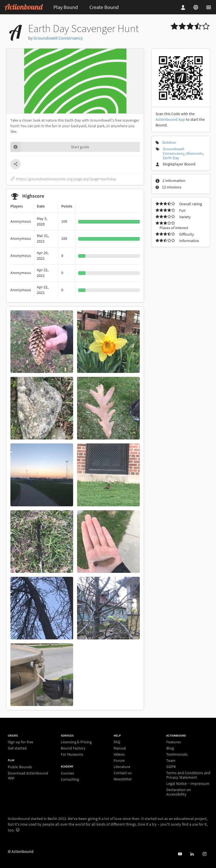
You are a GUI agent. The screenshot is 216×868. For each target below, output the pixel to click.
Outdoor (169, 142)
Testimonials (177, 754)
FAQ (117, 742)
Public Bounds (20, 767)
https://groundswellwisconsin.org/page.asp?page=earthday (63, 179)
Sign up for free (21, 742)
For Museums (72, 754)
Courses (67, 773)
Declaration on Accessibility (179, 792)
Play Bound (66, 7)
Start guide (50, 147)
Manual (120, 748)
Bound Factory (73, 748)
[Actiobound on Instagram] (204, 854)
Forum (119, 760)
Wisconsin (194, 153)
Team (171, 760)
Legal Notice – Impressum (188, 783)
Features (174, 742)
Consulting (70, 779)
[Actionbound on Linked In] (192, 854)
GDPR (171, 767)
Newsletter (123, 779)
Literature (122, 767)
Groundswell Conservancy (58, 38)
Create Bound (104, 7)
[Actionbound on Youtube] (180, 854)
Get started (17, 748)
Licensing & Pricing (76, 742)
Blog (170, 748)
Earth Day (171, 158)
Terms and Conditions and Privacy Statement (188, 775)
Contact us (123, 773)
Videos (119, 754)
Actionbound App (170, 119)
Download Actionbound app (28, 775)
